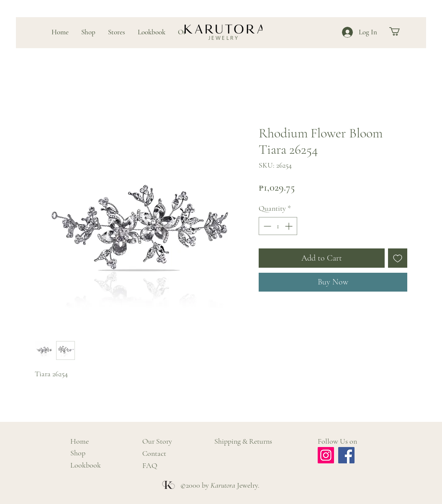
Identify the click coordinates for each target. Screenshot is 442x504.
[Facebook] (346, 455)
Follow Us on (337, 441)
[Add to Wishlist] (398, 258)
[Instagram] (326, 455)
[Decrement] (266, 226)
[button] (400, 31)
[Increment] (289, 226)
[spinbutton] (278, 226)
